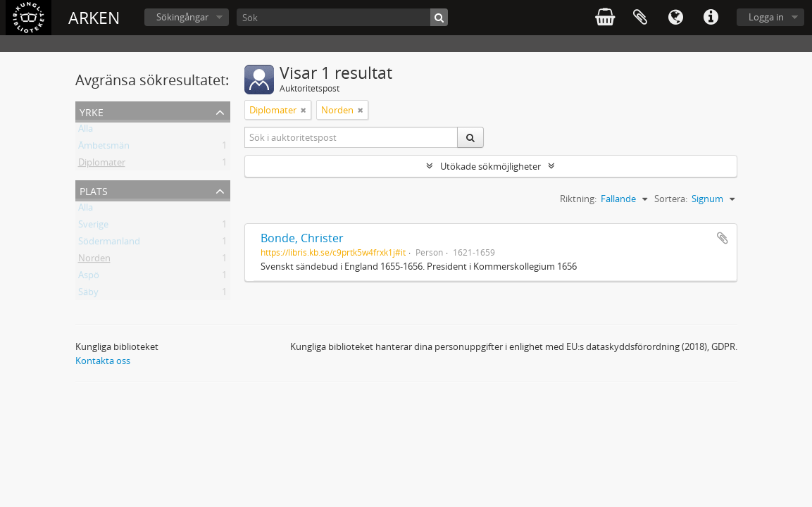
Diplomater (102, 165)
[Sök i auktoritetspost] (351, 137)
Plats (94, 190)
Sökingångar (182, 17)
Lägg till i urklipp (723, 238)
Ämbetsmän (104, 148)
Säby (88, 294)
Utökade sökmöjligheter (491, 166)
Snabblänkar (711, 18)
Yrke (92, 111)
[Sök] (342, 17)
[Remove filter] (304, 110)
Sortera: (671, 199)
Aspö (89, 277)
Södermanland (109, 244)
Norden (94, 261)
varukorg (605, 18)
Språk (675, 18)
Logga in (766, 17)
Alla (86, 131)
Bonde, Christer (302, 238)
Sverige (93, 227)
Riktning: (578, 199)
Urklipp (640, 18)
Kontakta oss (103, 361)
